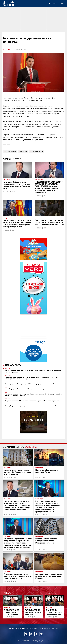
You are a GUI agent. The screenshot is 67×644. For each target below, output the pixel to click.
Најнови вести (13, 365)
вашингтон (24, 151)
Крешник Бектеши (11, 151)
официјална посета (37, 151)
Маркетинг (24, 628)
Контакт (35, 628)
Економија (7, 49)
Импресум (13, 628)
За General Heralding (50, 628)
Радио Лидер (9, 4)
